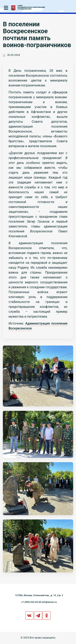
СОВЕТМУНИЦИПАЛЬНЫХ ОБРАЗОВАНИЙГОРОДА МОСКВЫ (31, 7)
